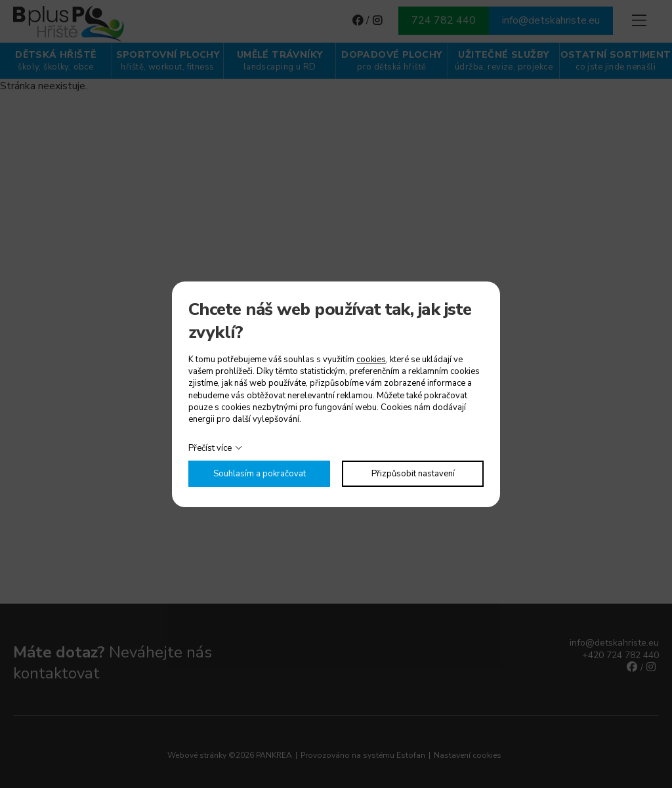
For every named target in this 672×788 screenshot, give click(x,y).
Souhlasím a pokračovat (260, 474)
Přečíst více (210, 448)
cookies (371, 360)
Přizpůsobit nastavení (413, 474)
